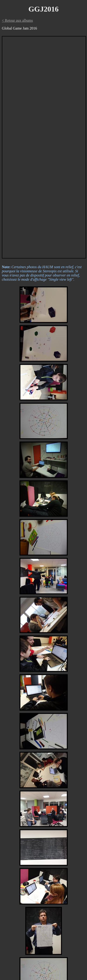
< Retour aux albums (17, 20)
